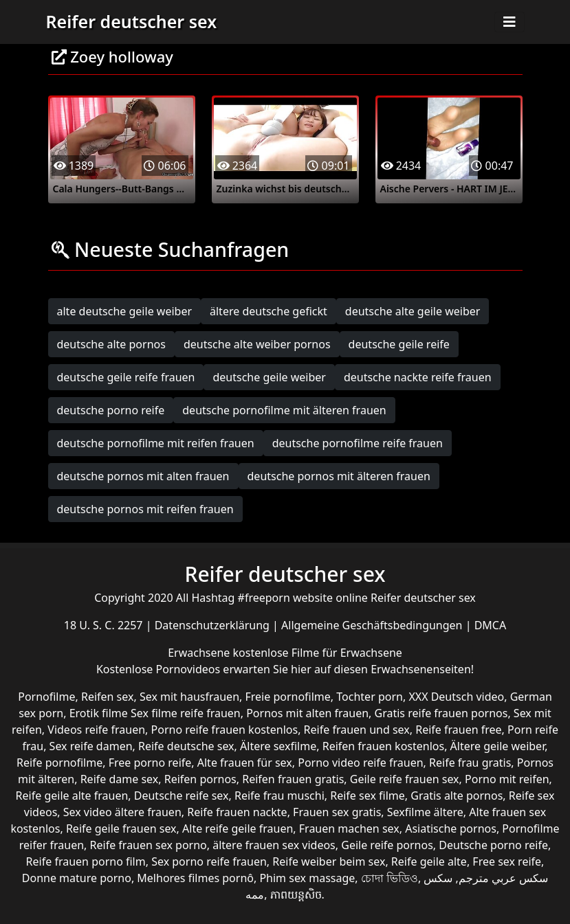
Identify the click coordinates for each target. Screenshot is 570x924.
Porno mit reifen (507, 779)
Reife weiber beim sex (329, 861)
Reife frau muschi (279, 796)
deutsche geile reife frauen (126, 377)
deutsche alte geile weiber (413, 311)
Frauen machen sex (349, 829)
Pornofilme (46, 697)
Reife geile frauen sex (121, 829)
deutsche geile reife (399, 344)
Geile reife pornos (387, 845)
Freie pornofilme (287, 697)
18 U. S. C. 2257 (105, 625)
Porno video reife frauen (360, 763)
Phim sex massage (307, 878)
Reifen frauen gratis (293, 779)
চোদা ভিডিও (390, 878)
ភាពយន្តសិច (296, 894)
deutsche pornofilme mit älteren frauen (284, 410)
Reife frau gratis (470, 763)
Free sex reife (507, 861)
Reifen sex (108, 697)
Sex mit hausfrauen (189, 697)
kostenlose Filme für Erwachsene (318, 653)
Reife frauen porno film (86, 861)
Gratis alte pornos (457, 796)
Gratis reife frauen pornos (441, 713)
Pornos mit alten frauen (307, 713)
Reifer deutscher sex (132, 21)
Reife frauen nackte (237, 812)
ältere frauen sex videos (274, 845)
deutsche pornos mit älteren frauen (339, 476)
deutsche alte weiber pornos (257, 344)
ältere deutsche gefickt (268, 311)
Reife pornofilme (59, 763)
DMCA (491, 625)
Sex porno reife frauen (209, 861)
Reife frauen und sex (357, 730)
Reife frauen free (458, 730)
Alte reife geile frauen (238, 829)
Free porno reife (150, 763)
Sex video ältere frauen (122, 812)
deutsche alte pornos (111, 344)
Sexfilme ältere (425, 812)
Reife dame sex (120, 779)
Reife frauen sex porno (149, 845)
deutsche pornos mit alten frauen (143, 476)
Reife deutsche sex (186, 746)
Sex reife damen (91, 746)
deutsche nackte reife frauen (418, 377)
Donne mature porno (77, 878)
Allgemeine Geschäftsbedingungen (373, 625)
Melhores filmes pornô (195, 878)
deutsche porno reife (111, 410)
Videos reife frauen (96, 730)
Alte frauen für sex (245, 763)
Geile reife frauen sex (405, 779)
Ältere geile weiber (498, 746)
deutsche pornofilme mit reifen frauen (156, 443)
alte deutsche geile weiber (125, 311)
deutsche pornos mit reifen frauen (145, 509)
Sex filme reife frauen (186, 713)
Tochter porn (370, 697)
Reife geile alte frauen (72, 796)
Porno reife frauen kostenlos (225, 730)
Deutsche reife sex (182, 796)
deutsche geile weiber (269, 377)
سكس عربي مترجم (503, 878)
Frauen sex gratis (337, 812)
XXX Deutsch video (456, 697)
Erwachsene (200, 653)
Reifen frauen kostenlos (383, 746)
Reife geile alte (429, 861)
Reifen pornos (200, 779)
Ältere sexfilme (278, 746)
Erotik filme (99, 713)
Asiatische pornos (451, 829)
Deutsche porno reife (493, 845)
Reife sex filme (368, 796)
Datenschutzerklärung (213, 625)
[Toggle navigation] (509, 22)
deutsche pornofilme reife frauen (358, 443)
